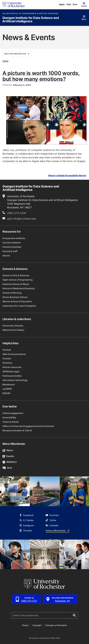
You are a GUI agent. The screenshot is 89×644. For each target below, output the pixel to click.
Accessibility (9, 417)
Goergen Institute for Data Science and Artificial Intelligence (31, 20)
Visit (69, 4)
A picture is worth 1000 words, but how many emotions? (41, 76)
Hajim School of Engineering (18, 280)
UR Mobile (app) (11, 371)
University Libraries (13, 326)
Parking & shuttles (12, 376)
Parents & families (12, 247)
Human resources (12, 367)
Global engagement (13, 413)
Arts (7, 468)
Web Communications (14, 354)
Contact (7, 358)
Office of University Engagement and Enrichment (28, 426)
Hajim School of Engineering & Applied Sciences (30, 14)
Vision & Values (11, 422)
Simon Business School (15, 297)
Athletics (10, 462)
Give (75, 4)
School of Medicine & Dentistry (19, 288)
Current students (12, 243)
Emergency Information (56, 625)
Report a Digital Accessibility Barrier (67, 175)
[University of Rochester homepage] (14, 4)
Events (8, 456)
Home (5, 61)
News (8, 450)
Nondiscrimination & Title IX (17, 430)
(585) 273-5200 (17, 213)
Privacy (25, 625)
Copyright (37, 625)
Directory (7, 363)
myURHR (7, 389)
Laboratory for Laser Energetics (19, 306)
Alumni (6, 256)
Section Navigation (17, 54)
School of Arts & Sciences (16, 275)
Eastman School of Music (16, 284)
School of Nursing (12, 293)
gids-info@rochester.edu (22, 219)
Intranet (7, 350)
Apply (62, 4)
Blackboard (9, 384)
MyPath (7, 393)
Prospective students (14, 238)
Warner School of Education (17, 301)
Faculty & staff (10, 251)
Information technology (15, 380)
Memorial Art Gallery (13, 330)
